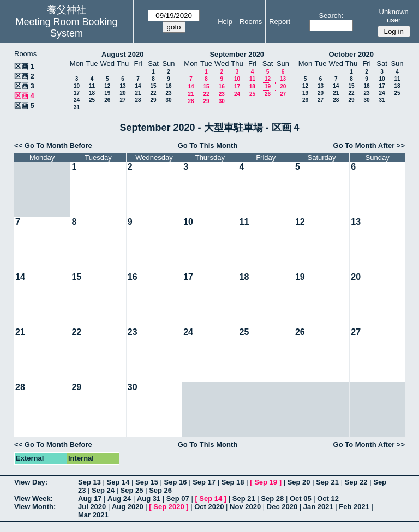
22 (153, 93)
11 (92, 86)
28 (138, 100)
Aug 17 (90, 498)
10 (77, 86)
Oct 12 (328, 498)
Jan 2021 (318, 507)
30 (168, 100)
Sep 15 (147, 482)
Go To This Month (208, 145)
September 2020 (237, 54)
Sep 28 (272, 498)
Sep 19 (266, 482)
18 (92, 93)
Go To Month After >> (369, 145)
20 (122, 93)
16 (168, 86)
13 (122, 86)
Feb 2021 (354, 507)
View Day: (31, 482)
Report (280, 22)
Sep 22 (356, 482)
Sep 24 (103, 490)
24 (77, 100)
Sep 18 (233, 482)
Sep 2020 (169, 507)
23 (168, 93)
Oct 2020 (209, 507)
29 (153, 100)
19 (107, 93)
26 (107, 100)
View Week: (34, 498)
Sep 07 (178, 498)
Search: (331, 16)
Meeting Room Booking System (66, 28)
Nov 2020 (245, 507)
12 (107, 86)
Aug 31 (149, 498)
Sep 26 (160, 490)
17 (77, 93)
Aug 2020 (128, 507)
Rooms (251, 22)
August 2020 (122, 54)
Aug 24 (119, 498)
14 (138, 86)
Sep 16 (176, 482)
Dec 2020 (282, 507)
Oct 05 (301, 498)
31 (77, 107)
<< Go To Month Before (53, 145)
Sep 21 (327, 482)
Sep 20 (299, 482)
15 (153, 86)
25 (92, 100)
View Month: (35, 507)
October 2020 (351, 54)
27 (122, 100)
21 (138, 93)
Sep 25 (132, 490)
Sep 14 (118, 482)
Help (225, 22)
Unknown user (394, 16)
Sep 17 (204, 482)
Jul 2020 (92, 507)
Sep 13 (89, 482)
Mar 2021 (93, 515)
